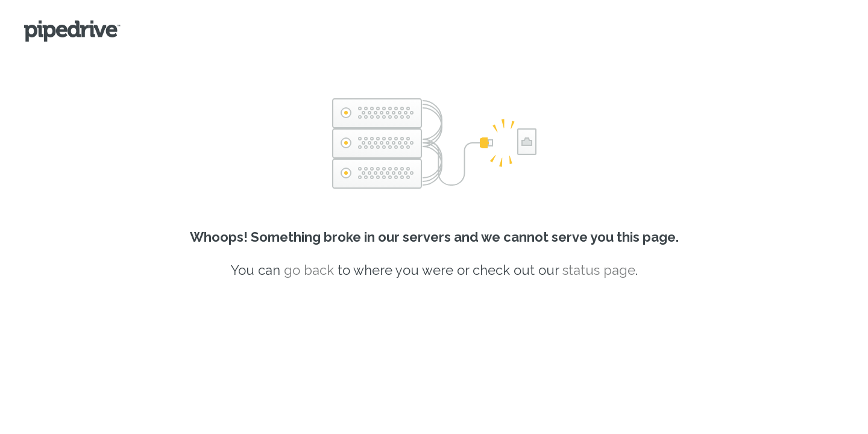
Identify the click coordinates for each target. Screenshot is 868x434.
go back (309, 270)
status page (599, 270)
